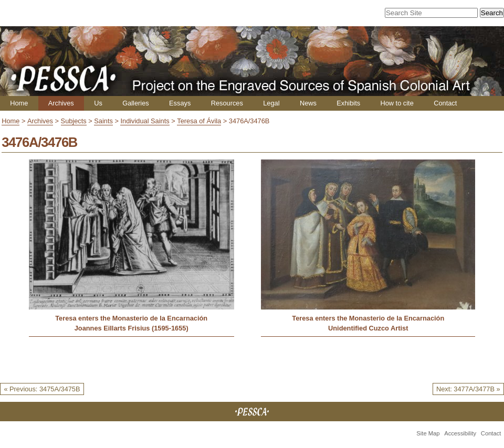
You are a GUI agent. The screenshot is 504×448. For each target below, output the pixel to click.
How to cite (397, 103)
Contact (445, 103)
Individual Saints (145, 121)
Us (98, 103)
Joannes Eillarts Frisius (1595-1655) (132, 328)
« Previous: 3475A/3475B (42, 389)
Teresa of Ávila (199, 121)
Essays (180, 103)
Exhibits (348, 103)
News (308, 103)
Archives (61, 103)
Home (19, 103)
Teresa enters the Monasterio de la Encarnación (131, 318)
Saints (103, 121)
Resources (227, 103)
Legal (271, 103)
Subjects (74, 121)
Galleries (136, 103)
